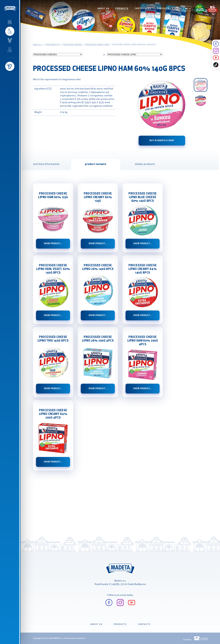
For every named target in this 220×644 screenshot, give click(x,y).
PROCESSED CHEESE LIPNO (97, 45)
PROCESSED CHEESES (73, 45)
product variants (96, 164)
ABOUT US (103, 9)
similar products (145, 164)
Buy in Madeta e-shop (162, 141)
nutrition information (46, 164)
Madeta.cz (38, 45)
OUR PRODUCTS (53, 45)
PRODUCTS (122, 9)
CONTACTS (163, 9)
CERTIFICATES (143, 9)
